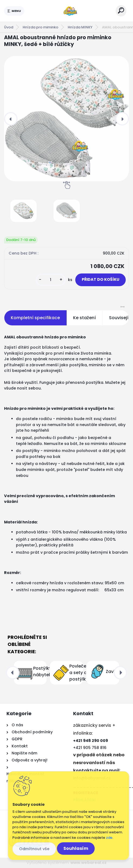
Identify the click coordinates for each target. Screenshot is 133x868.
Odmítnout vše (34, 849)
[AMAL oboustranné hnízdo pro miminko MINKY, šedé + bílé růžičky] (66, 119)
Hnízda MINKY (80, 27)
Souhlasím (76, 848)
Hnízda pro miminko (40, 27)
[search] (121, 10)
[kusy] (51, 280)
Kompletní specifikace (35, 318)
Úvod (9, 27)
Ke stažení (84, 318)
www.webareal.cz (88, 863)
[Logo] (70, 11)
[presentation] (11, 119)
